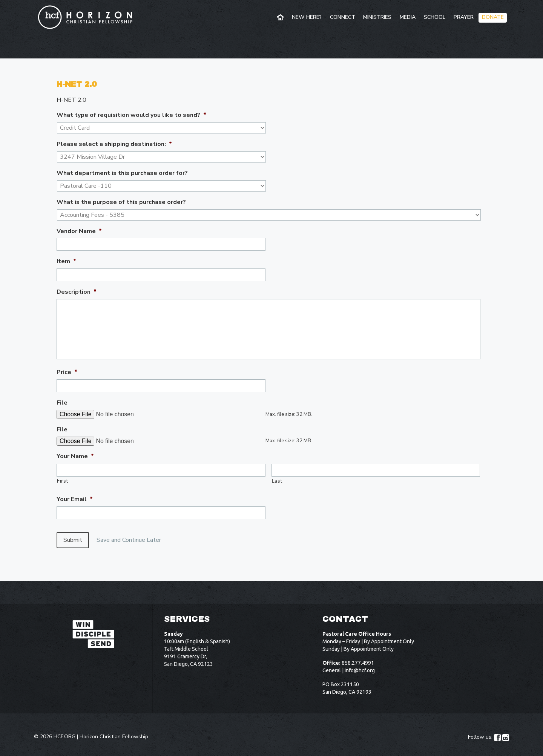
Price (67, 372)
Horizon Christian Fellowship (114, 731)
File (62, 403)
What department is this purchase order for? (122, 173)
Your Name (75, 456)
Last (277, 481)
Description (77, 292)
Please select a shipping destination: (114, 144)
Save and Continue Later (135, 540)
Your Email (75, 499)
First (62, 481)
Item (66, 261)
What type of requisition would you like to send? (131, 115)
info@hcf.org (360, 664)
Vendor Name (79, 231)
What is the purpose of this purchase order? (121, 202)
